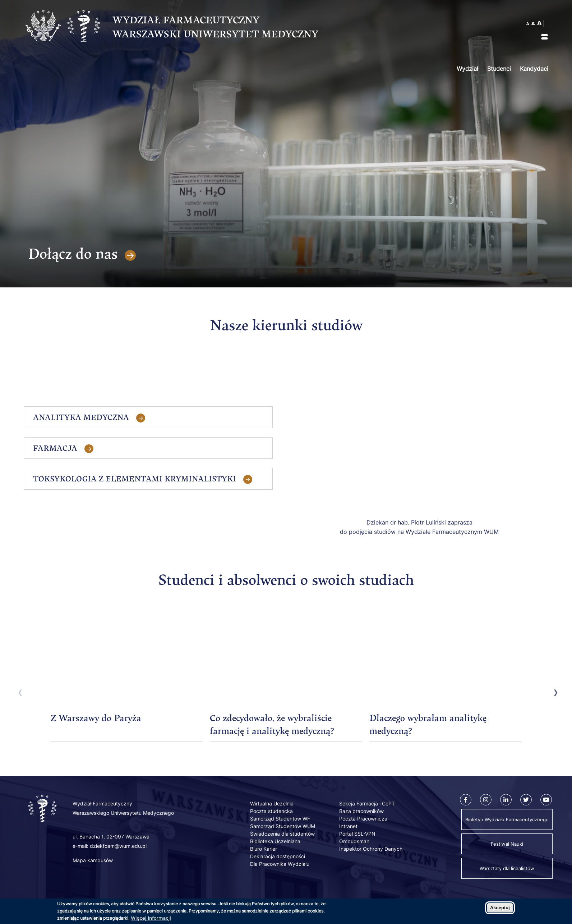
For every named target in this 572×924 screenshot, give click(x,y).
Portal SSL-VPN (357, 834)
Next (554, 692)
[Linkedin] (506, 800)
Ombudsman (354, 841)
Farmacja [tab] (55, 448)
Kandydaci (534, 69)
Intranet (348, 826)
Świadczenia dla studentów (282, 834)
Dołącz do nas (73, 253)
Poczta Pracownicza (363, 819)
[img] (545, 37)
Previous (18, 692)
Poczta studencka (271, 811)
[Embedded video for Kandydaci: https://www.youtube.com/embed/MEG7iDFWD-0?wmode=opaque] (419, 439)
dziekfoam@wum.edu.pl (118, 846)
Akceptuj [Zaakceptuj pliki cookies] (500, 908)
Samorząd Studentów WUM (283, 826)
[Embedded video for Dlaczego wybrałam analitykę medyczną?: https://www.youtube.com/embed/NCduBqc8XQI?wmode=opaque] (445, 660)
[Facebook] (466, 800)
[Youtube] (546, 800)
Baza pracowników (361, 811)
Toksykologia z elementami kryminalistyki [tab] (135, 479)
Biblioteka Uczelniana (275, 841)
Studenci (499, 69)
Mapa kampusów (93, 860)
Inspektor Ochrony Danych (371, 849)
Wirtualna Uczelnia (272, 803)
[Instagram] (486, 800)
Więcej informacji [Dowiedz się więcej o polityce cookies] (151, 918)
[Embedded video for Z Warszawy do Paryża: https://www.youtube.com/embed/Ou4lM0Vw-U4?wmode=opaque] (127, 660)
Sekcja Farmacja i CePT (367, 803)
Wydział (467, 69)
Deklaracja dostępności (278, 856)
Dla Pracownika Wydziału (280, 864)
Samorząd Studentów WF (280, 819)
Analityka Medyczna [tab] (81, 417)
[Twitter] (526, 800)
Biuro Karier (264, 849)
